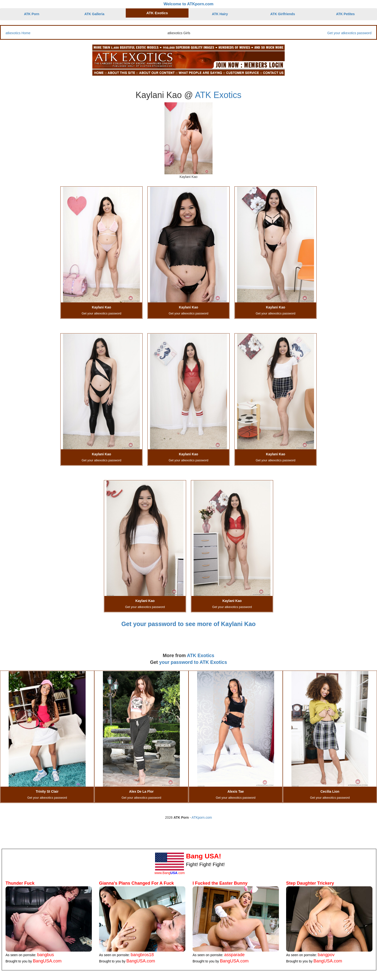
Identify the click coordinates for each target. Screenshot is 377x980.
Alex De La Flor (141, 791)
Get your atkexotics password (349, 33)
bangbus (46, 955)
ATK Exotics (157, 13)
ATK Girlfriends (283, 14)
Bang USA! (203, 856)
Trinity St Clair (47, 791)
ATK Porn (32, 14)
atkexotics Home (18, 33)
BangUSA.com (47, 961)
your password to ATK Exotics (193, 662)
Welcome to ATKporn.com (188, 4)
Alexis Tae (236, 791)
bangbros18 (142, 955)
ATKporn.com (202, 817)
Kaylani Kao (101, 307)
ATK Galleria (94, 14)
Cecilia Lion (330, 791)
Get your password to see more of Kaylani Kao (188, 624)
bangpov (326, 955)
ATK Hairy (220, 14)
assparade (235, 955)
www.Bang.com (170, 873)
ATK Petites (346, 14)
